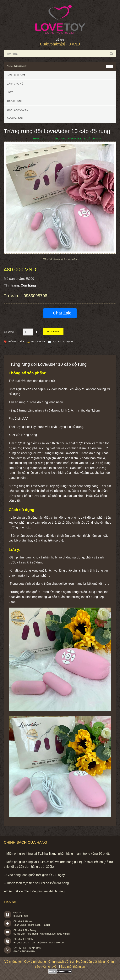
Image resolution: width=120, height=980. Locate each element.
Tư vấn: (12, 296)
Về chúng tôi (13, 962)
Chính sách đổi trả (61, 962)
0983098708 (35, 296)
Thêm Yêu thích (16, 342)
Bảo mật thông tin (73, 967)
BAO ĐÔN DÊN (15, 118)
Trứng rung (15, 101)
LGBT (10, 92)
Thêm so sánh (38, 342)
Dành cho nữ (15, 84)
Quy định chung (35, 962)
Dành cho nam (16, 75)
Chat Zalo (62, 313)
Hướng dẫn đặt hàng (90, 962)
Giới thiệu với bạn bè (63, 342)
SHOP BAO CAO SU (18, 110)
